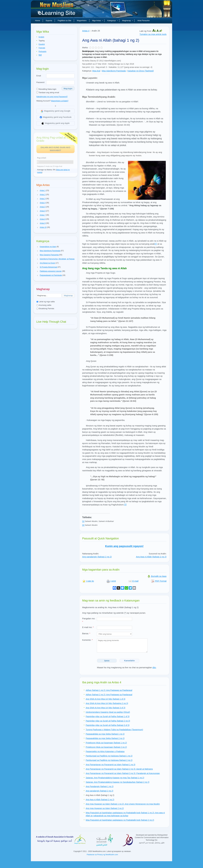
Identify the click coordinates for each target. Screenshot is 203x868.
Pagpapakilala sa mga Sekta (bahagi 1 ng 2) (105, 734)
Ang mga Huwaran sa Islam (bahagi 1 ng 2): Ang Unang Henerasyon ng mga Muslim (123, 804)
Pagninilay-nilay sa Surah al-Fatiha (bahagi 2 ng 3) (108, 721)
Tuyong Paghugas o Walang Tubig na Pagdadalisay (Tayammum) (114, 730)
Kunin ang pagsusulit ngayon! (124, 546)
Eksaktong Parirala (45, 308)
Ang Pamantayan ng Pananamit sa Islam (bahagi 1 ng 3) (111, 765)
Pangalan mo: (89, 620)
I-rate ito (88, 581)
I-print (111, 581)
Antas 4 (86, 31)
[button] (38, 191)
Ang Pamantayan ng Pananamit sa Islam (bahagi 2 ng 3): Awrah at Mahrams (119, 769)
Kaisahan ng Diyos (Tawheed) (141, 71)
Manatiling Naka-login (46, 89)
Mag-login (68, 89)
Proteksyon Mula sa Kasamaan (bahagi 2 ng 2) (106, 747)
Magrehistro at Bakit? (60, 101)
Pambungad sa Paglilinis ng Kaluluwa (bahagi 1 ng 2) (109, 756)
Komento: (87, 640)
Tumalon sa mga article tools (153, 34)
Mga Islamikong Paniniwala (114, 71)
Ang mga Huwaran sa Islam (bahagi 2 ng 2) (105, 808)
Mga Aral (96, 71)
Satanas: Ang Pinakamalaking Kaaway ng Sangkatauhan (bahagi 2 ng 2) (118, 782)
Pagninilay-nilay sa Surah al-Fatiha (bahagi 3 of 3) (108, 725)
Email (39, 76)
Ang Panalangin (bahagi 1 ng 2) (100, 786)
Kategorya (113, 21)
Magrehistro (82, 21)
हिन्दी (40, 55)
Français (42, 48)
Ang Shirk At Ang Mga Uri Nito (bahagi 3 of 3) (106, 708)
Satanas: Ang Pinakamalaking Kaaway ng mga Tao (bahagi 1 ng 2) (115, 778)
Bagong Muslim (57, 10)
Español (42, 44)
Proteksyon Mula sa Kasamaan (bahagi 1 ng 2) (106, 743)
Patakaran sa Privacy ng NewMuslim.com (102, 855)
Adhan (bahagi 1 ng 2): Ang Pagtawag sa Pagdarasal (109, 690)
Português (43, 51)
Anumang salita (44, 305)
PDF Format (159, 581)
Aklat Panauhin (143, 21)
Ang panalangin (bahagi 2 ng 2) (97, 557)
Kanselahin (129, 661)
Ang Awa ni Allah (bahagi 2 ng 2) (151, 557)
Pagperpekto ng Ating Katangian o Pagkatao (105, 751)
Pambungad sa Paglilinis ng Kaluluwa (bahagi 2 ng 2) (109, 760)
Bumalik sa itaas (157, 576)
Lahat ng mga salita (46, 302)
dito (154, 667)
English (41, 37)
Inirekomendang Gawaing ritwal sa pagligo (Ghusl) (108, 712)
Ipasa (107, 661)
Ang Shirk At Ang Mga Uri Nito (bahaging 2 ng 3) (107, 703)
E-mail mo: (88, 627)
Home (38, 21)
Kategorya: (87, 71)
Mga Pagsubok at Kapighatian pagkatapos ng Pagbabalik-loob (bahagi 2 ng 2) (120, 820)
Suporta (49, 21)
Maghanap (128, 21)
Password (40, 82)
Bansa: (86, 633)
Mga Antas (98, 21)
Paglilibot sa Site (64, 21)
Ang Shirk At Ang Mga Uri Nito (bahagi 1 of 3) (106, 699)
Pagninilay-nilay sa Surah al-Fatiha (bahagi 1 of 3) (108, 716)
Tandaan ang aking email (48, 92)
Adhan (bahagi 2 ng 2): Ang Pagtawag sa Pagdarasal (109, 695)
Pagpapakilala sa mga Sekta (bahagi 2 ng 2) (105, 738)
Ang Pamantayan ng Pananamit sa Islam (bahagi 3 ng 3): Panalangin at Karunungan (123, 773)
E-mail (133, 581)
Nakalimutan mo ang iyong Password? (52, 97)
